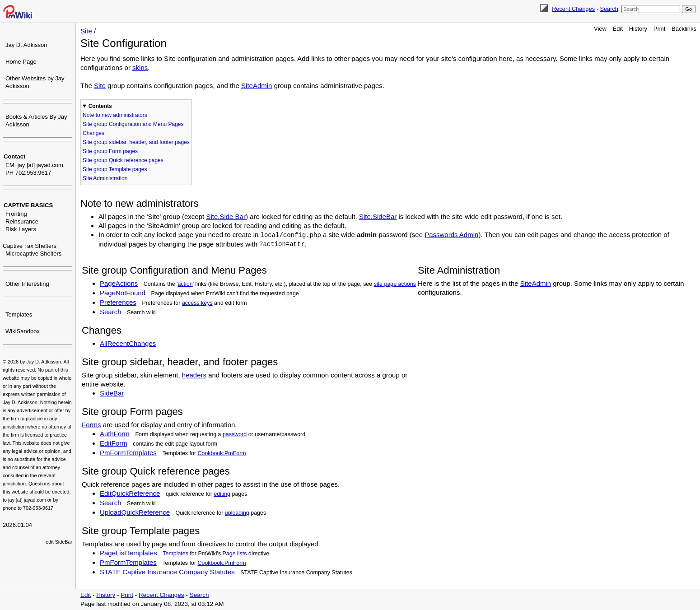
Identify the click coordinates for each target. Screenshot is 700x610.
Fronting (16, 214)
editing (222, 494)
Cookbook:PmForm (222, 453)
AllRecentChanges (128, 343)
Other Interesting (27, 284)
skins (140, 68)
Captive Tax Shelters (30, 246)
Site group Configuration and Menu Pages (133, 124)
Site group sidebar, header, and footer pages (136, 142)
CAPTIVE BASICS (28, 205)
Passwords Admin (451, 235)
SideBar (112, 393)
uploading (237, 513)
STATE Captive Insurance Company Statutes (167, 572)
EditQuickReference (130, 493)
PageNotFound (123, 293)
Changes (93, 133)
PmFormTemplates (128, 453)
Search (609, 9)
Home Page (21, 62)
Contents (100, 106)
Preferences (118, 302)
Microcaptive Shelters (33, 254)
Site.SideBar (378, 217)
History (638, 29)
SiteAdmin (257, 86)
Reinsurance (22, 221)
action (185, 284)
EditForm (114, 443)
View (600, 29)
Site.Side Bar (226, 217)
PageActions (119, 283)
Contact (14, 156)
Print (660, 29)
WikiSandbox (23, 331)
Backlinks (684, 29)
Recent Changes (573, 9)
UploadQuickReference (135, 512)
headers (194, 375)
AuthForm (115, 434)
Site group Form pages (110, 151)
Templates (19, 314)
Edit (618, 29)
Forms (91, 425)
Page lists (235, 554)
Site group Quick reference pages (123, 160)
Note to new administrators (115, 115)
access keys (197, 303)
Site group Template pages (115, 169)
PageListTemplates (128, 553)
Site (86, 31)
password (235, 434)
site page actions (395, 284)
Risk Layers (21, 229)
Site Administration (105, 178)
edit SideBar (59, 542)
